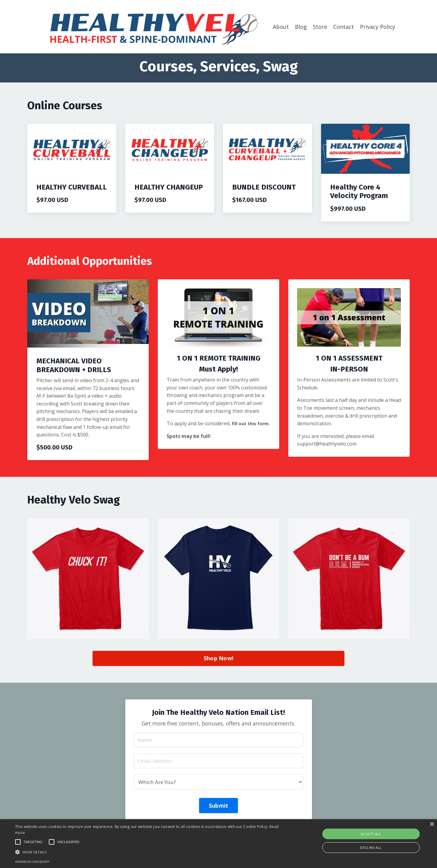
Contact (344, 26)
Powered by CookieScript (32, 862)
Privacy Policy (378, 26)
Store (320, 26)
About (281, 26)
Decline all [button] (371, 848)
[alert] (218, 844)
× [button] (432, 824)
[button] (147, 852)
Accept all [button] (371, 834)
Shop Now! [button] (218, 658)
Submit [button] (219, 806)
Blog (301, 26)
